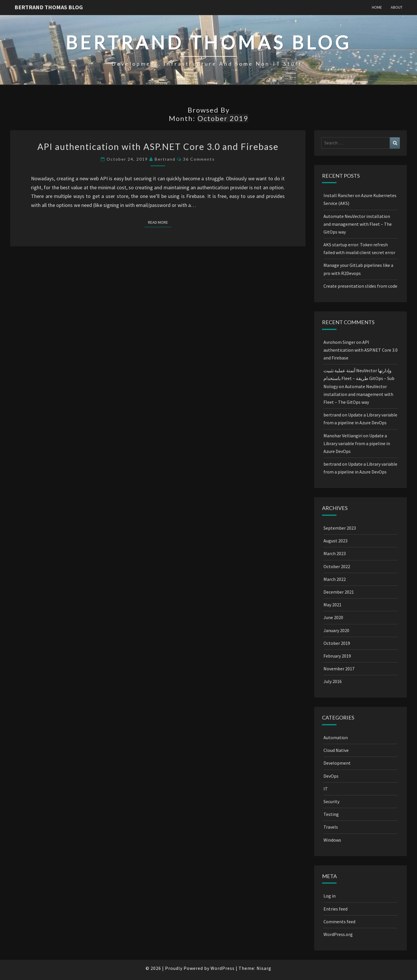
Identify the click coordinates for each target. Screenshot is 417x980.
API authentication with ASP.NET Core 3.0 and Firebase (158, 146)
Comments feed (339, 922)
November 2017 (339, 669)
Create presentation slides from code (360, 286)
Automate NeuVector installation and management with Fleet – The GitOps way (358, 224)
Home (377, 7)
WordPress (223, 968)
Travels (331, 827)
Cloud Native (336, 750)
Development (337, 763)
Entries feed (335, 909)
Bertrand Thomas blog (49, 7)
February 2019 (337, 656)
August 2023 (335, 541)
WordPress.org (338, 934)
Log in (330, 896)
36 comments (199, 159)
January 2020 (336, 630)
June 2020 (333, 617)
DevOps (331, 776)
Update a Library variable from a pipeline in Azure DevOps (357, 443)
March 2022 (335, 579)
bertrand (165, 159)
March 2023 (335, 553)
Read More (160, 222)
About (397, 7)
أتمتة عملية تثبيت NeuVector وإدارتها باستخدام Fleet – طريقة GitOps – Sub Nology (359, 378)
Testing (331, 814)
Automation (336, 737)
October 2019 (337, 643)
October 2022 (337, 566)
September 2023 (340, 528)
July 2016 (333, 681)
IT (326, 789)
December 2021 (339, 592)
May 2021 (332, 605)
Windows (332, 840)
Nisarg (264, 968)
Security (331, 801)
